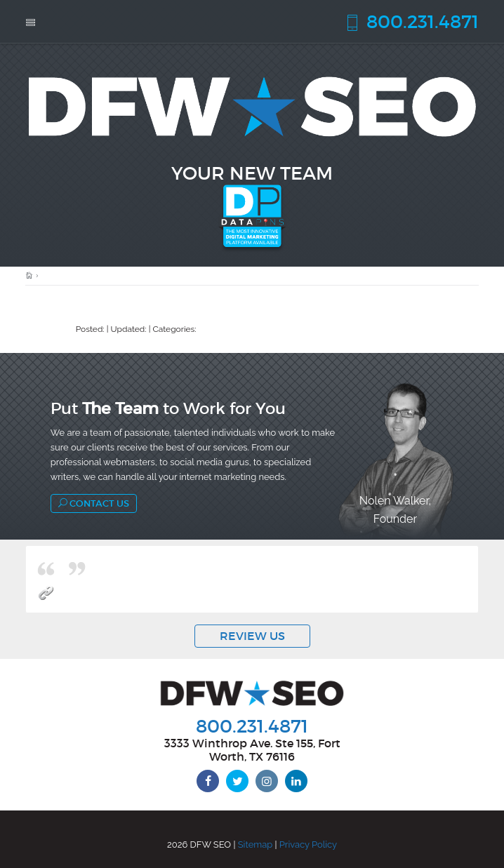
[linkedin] (296, 781)
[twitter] (237, 781)
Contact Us (94, 503)
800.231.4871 (411, 21)
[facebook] (208, 781)
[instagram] (267, 781)
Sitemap (255, 844)
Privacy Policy (308, 844)
